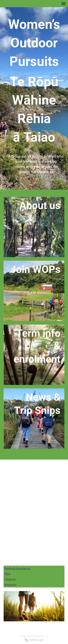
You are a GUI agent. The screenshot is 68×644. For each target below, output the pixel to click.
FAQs (8, 574)
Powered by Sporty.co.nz (34, 636)
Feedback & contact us (17, 568)
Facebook (10, 579)
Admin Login (34, 640)
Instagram (10, 585)
